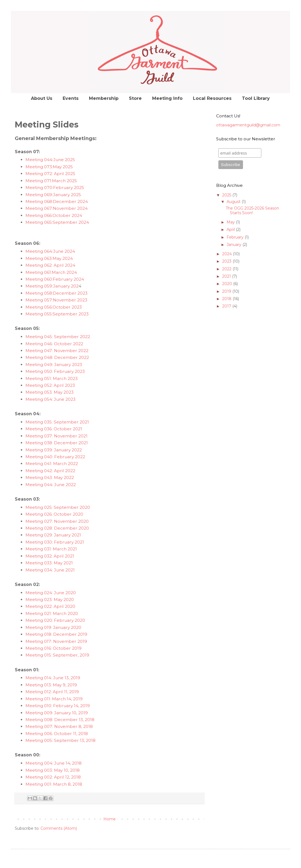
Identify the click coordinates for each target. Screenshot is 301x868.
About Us (42, 98)
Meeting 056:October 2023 (54, 307)
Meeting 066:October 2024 (54, 215)
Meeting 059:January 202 (52, 286)
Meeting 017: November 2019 (56, 641)
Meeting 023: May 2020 (50, 600)
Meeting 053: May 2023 (50, 392)
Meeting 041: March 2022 (52, 464)
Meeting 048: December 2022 (57, 357)
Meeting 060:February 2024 (55, 279)
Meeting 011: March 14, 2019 (54, 699)
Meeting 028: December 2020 (57, 528)
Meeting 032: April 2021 (50, 556)
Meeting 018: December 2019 (56, 634)
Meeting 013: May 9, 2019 (51, 685)
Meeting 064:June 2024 (50, 251)
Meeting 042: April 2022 (50, 471)
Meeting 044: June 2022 (51, 485)
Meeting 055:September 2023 (57, 314)
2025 (227, 195)
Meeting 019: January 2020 (53, 627)
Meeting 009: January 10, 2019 (57, 713)
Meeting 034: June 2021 (50, 570)
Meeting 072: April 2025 (50, 174)
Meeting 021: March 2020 (52, 613)
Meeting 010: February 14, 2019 (58, 706)
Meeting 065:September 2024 (57, 222)
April (231, 230)
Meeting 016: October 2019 (53, 648)
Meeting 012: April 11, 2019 (52, 692)
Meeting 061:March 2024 (51, 272)
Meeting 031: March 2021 (51, 549)
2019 (227, 291)
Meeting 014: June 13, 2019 (53, 678)
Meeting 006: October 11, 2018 (57, 734)
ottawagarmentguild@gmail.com (248, 125)
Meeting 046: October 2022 (54, 344)
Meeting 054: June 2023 (50, 399)
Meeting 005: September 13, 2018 (60, 740)
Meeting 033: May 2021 (49, 563)
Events (71, 98)
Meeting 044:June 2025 (50, 160)
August (234, 202)
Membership (104, 98)
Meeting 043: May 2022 (50, 477)
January (235, 245)
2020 (228, 284)
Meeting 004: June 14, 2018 (53, 763)
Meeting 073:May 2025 (49, 167)
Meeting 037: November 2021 (57, 436)
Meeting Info (167, 98)
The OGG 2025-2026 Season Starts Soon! (252, 211)
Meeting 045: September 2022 (58, 337)
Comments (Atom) (59, 828)
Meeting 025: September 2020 (58, 507)
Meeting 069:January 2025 (53, 195)
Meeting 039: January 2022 (54, 450)
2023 (227, 261)
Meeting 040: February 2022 (55, 457)
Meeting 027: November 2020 (57, 521)
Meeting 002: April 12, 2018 (53, 777)
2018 (227, 299)
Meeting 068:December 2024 (57, 201)
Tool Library (256, 98)
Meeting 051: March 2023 (52, 378)
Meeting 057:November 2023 (56, 300)
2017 (227, 306)
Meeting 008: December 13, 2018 (60, 720)
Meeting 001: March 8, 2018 (54, 784)
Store (135, 98)
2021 (227, 276)
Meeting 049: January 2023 (54, 365)
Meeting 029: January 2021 (53, 535)
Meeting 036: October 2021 (54, 429)
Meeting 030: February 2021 (55, 542)
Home (110, 819)
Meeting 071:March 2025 (51, 181)
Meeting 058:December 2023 (57, 293)
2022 (227, 269)
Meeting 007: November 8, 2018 (59, 726)
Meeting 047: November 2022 (57, 351)
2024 (228, 254)
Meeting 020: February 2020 (55, 620)
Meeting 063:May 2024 (49, 258)
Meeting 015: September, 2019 (57, 655)
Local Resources (212, 98)
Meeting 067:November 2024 (57, 208)
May (231, 222)
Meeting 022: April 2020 (50, 606)
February (236, 237)
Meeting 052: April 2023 (50, 385)
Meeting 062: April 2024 (50, 265)
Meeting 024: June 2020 (51, 593)
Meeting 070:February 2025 (55, 188)
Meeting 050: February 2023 (55, 371)
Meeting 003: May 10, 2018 (53, 770)
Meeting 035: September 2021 (57, 422)
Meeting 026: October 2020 (54, 514)
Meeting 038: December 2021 (57, 443)
